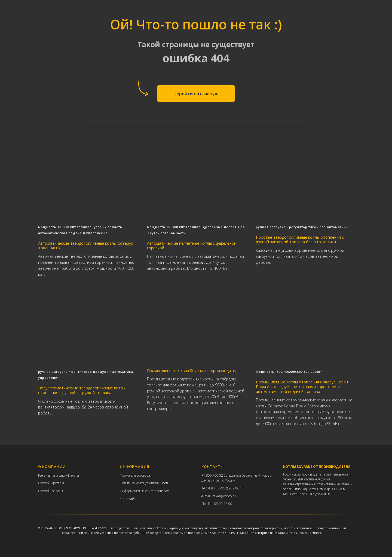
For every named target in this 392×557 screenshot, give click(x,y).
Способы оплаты (50, 503)
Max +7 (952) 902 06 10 (226, 500)
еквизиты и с (50, 487)
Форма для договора (135, 487)
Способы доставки (52, 495)
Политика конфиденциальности (145, 495)
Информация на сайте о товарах (144, 503)
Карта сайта (128, 511)
